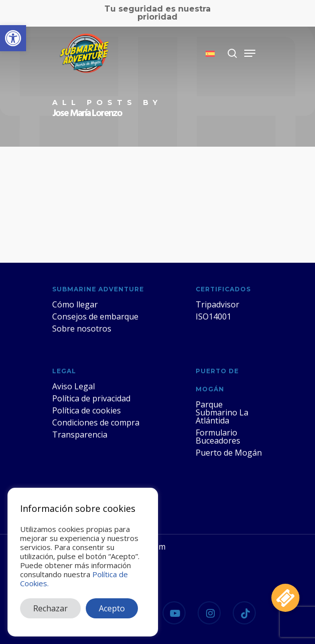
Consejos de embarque (95, 316)
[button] (13, 38)
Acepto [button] (112, 608)
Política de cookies (87, 410)
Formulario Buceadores (218, 437)
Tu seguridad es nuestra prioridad (158, 13)
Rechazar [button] (50, 608)
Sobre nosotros (82, 329)
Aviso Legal (73, 386)
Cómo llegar (75, 304)
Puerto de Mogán (229, 453)
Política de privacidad (91, 398)
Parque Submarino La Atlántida (222, 412)
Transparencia (80, 435)
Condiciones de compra (96, 422)
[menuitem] (210, 53)
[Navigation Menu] (250, 53)
